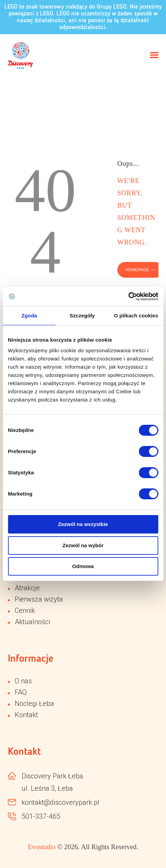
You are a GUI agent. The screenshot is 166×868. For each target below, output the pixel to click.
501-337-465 (41, 816)
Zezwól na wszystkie (83, 524)
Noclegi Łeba (34, 703)
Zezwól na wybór (83, 545)
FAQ (21, 692)
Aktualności (32, 622)
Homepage (137, 270)
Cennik (25, 610)
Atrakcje (27, 588)
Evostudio (42, 847)
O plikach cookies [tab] (136, 315)
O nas (23, 681)
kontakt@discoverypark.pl (60, 802)
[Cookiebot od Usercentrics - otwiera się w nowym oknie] (128, 297)
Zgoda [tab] (29, 315)
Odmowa (83, 566)
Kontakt (26, 715)
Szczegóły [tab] (82, 315)
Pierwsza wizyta (39, 599)
